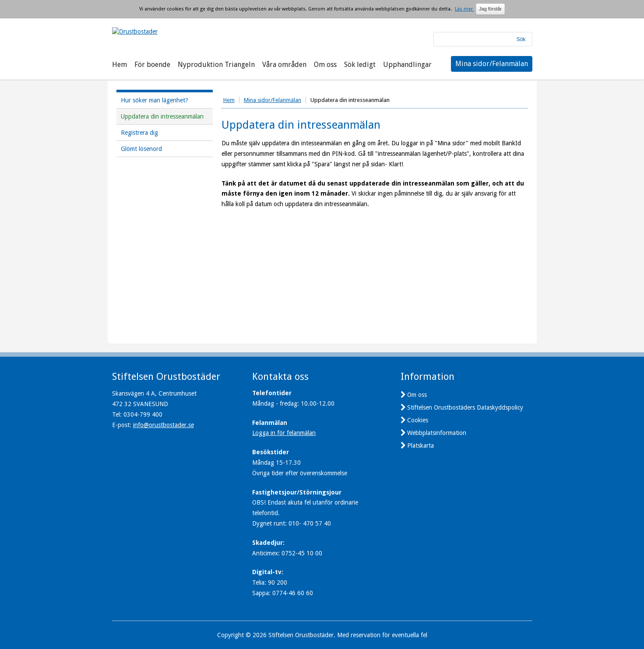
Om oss (325, 65)
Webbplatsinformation (437, 433)
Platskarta (421, 446)
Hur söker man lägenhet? (155, 100)
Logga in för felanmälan (284, 433)
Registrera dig (139, 133)
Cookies (418, 420)
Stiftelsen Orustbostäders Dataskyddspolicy (465, 407)
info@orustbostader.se (164, 425)
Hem (120, 65)
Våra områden (284, 65)
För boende (152, 65)
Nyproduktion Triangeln (216, 65)
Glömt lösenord (141, 149)
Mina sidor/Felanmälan (492, 64)
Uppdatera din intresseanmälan (162, 116)
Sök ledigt (360, 65)
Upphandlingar (407, 65)
